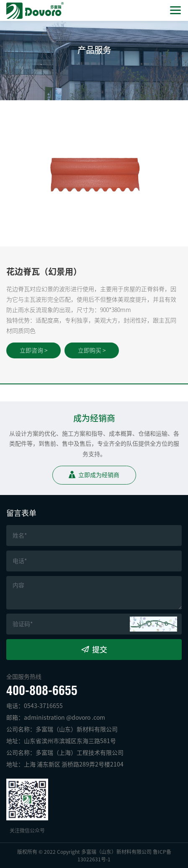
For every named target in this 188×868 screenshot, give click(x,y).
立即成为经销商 (99, 475)
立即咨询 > (33, 350)
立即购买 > (92, 350)
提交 (100, 650)
